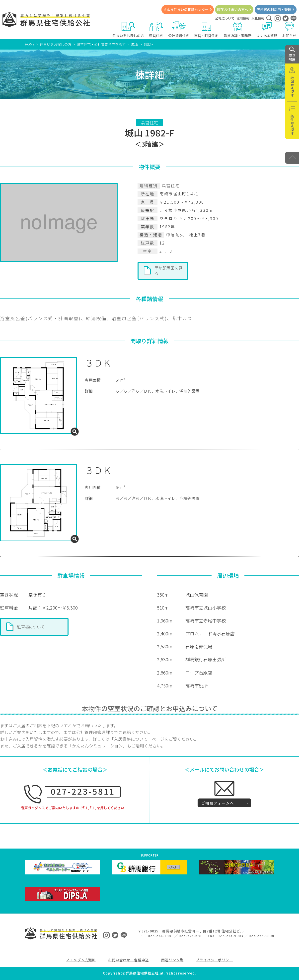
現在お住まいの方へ (232, 9)
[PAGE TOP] (292, 158)
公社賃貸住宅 (179, 30)
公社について (225, 18)
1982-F (149, 44)
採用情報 (243, 18)
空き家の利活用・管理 (274, 9)
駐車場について (31, 627)
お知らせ (289, 30)
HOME (30, 44)
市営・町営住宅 (206, 30)
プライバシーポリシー (214, 960)
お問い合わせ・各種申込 (128, 960)
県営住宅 (156, 30)
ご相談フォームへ (218, 803)
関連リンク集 (172, 960)
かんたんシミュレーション (97, 746)
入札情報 (258, 18)
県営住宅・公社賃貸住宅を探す (101, 44)
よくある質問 (267, 30)
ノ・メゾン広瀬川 (81, 960)
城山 (135, 44)
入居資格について (131, 739)
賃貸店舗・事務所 (237, 30)
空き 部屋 (292, 54)
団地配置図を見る (168, 270)
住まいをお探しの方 (128, 30)
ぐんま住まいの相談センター (186, 9)
